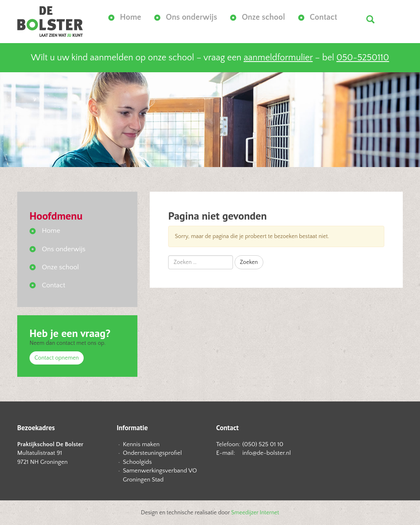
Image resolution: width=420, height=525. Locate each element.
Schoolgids (138, 462)
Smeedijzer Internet (255, 513)
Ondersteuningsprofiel (153, 453)
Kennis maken (142, 444)
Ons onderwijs (191, 17)
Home (130, 17)
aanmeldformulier (278, 58)
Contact (323, 17)
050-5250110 (363, 58)
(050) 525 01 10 (263, 444)
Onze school (263, 17)
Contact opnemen (57, 358)
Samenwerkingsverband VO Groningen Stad (160, 475)
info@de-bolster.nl (267, 453)
